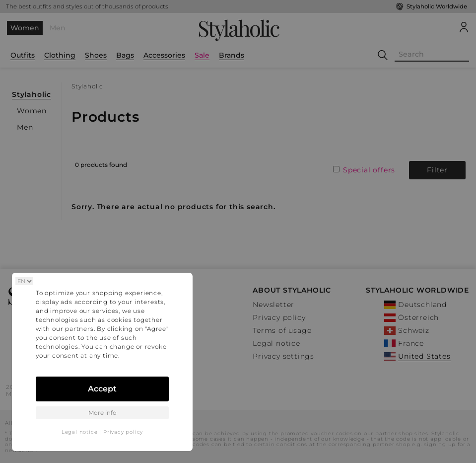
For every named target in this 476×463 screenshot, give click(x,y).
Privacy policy (123, 432)
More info (102, 413)
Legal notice (80, 432)
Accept (102, 389)
